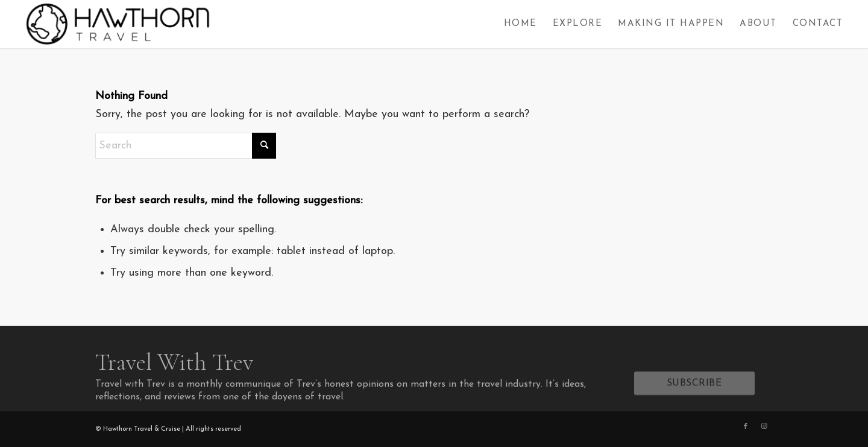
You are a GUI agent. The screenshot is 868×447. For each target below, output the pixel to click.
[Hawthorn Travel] (117, 24)
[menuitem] (520, 24)
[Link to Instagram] (764, 426)
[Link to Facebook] (746, 426)
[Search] (186, 146)
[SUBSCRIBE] (694, 386)
